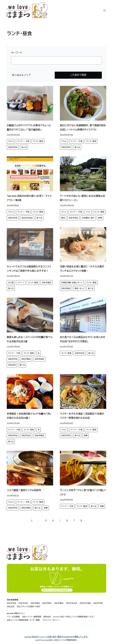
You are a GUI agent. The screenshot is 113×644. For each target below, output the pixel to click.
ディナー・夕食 (23, 141)
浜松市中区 (13, 147)
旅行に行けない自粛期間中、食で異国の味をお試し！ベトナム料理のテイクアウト (83, 128)
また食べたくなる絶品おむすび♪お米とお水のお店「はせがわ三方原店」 (83, 339)
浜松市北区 (73, 218)
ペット (88, 212)
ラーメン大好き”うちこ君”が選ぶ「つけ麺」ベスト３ (83, 492)
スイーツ (21, 283)
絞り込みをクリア (21, 75)
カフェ (64, 212)
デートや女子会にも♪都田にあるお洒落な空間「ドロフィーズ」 (82, 198)
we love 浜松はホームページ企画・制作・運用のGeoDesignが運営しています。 (57, 637)
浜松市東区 (26, 359)
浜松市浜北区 (27, 218)
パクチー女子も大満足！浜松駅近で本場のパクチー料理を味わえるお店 (82, 416)
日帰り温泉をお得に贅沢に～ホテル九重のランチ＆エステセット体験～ (82, 269)
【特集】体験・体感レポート (72, 283)
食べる (24, 147)
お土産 (11, 283)
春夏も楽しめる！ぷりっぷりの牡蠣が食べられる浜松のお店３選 (30, 339)
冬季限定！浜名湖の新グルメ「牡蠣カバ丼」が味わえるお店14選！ (29, 416)
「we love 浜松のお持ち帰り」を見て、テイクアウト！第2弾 (29, 198)
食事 (100, 218)
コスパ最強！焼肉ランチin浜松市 (24, 490)
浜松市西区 (66, 288)
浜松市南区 (47, 283)
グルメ (11, 141)
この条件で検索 (78, 75)
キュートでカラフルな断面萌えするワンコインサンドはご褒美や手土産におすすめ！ (29, 269)
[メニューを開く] (104, 10)
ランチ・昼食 (38, 141)
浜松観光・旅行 (88, 218)
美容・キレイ (79, 288)
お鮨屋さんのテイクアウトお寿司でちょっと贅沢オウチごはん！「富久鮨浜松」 (29, 128)
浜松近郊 (12, 365)
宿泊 (63, 218)
